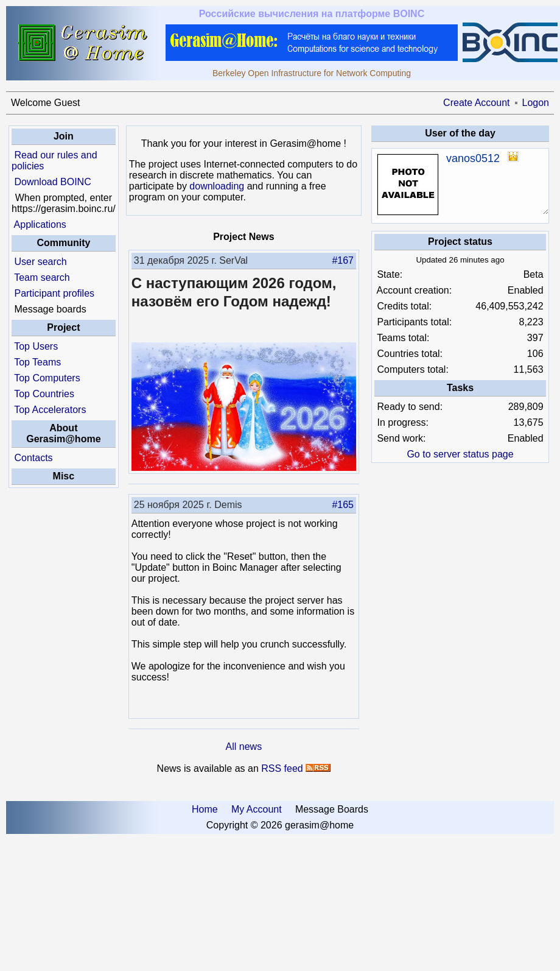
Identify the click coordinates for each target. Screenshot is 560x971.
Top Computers (47, 378)
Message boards (50, 309)
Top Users (36, 346)
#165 (343, 505)
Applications (40, 224)
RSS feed (282, 768)
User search (40, 262)
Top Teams (37, 362)
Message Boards (332, 809)
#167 (343, 260)
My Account (257, 809)
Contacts (33, 458)
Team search (42, 277)
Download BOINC (52, 182)
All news (244, 747)
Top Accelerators (50, 410)
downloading (217, 186)
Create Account (476, 103)
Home (205, 809)
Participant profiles (54, 293)
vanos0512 (473, 158)
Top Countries (44, 394)
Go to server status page (460, 454)
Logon (536, 103)
